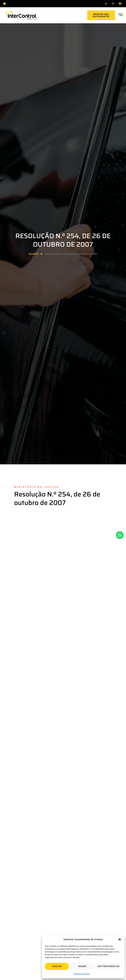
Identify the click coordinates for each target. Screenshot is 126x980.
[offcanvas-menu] (121, 15)
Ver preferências (108, 966)
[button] (120, 939)
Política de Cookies (82, 974)
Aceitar (57, 966)
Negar (82, 966)
